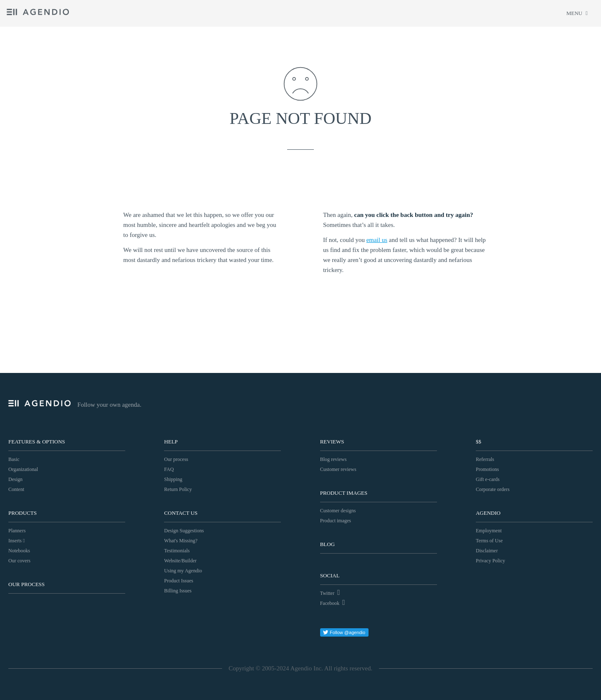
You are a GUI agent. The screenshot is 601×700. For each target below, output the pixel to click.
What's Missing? (181, 541)
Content (16, 489)
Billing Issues (178, 591)
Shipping (173, 479)
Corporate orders (493, 489)
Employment (489, 531)
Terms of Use (489, 541)
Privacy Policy (490, 561)
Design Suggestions (184, 531)
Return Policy (178, 489)
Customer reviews (338, 469)
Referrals (485, 459)
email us (377, 240)
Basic (14, 459)
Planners (17, 531)
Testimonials (177, 551)
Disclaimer (487, 551)
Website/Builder (180, 561)
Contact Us (181, 513)
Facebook (333, 602)
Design (15, 479)
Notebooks (19, 551)
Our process (27, 584)
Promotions (487, 469)
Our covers (19, 561)
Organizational (23, 469)
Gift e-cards (488, 479)
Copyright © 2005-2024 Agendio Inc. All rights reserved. (300, 668)
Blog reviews (333, 459)
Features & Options (37, 442)
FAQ (169, 469)
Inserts (16, 541)
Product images (336, 521)
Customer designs (338, 511)
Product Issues (179, 581)
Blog (327, 544)
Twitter (330, 592)
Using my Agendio (183, 571)
